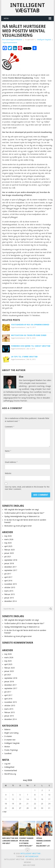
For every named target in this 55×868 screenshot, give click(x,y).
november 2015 (11, 584)
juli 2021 (8, 557)
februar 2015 (10, 594)
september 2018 (11, 560)
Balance (7, 729)
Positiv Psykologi (11, 750)
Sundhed (8, 753)
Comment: (9, 427)
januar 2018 (9, 563)
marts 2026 (9, 539)
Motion (7, 747)
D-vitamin (8, 736)
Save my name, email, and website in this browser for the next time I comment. (27, 488)
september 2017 (11, 570)
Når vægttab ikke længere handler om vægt (22, 510)
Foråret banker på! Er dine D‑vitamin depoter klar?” (24, 513)
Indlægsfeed (9, 767)
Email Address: (11, 462)
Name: (8, 451)
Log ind (7, 764)
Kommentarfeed (11, 771)
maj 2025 (8, 543)
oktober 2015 (10, 587)
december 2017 (10, 567)
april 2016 (8, 581)
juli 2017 (8, 574)
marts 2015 (9, 591)
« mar (4, 812)
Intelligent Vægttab (27, 8)
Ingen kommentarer (10, 43)
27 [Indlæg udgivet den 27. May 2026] (20, 808)
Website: (8, 473)
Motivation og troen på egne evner (18, 526)
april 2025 (8, 546)
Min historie (29, 865)
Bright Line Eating (11, 733)
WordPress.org (10, 774)
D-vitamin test (10, 740)
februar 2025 (10, 550)
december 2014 (10, 601)
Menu (6, 18)
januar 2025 (9, 553)
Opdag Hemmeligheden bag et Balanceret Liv (22, 516)
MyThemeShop (32, 856)
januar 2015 (9, 598)
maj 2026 (8, 536)
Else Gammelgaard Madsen (12, 40)
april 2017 (8, 577)
